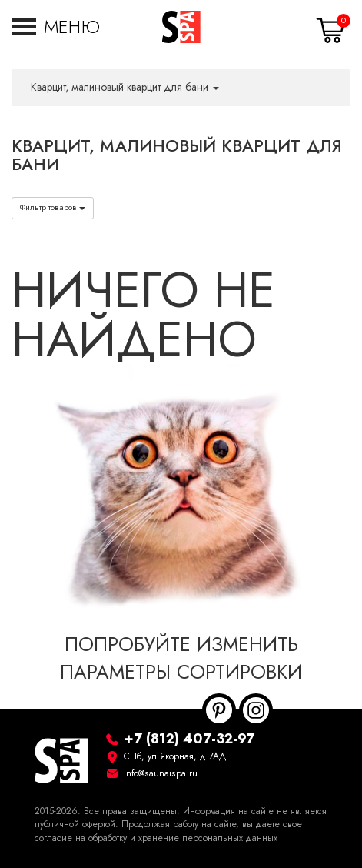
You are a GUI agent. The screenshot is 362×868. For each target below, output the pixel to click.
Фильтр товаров (53, 207)
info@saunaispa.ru (161, 773)
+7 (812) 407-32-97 (189, 738)
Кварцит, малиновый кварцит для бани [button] (125, 87)
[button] (56, 27)
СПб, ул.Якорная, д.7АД (175, 756)
